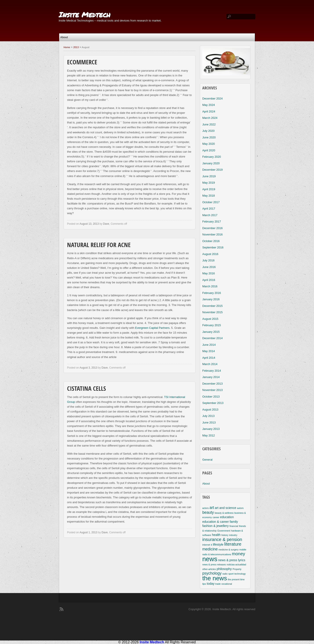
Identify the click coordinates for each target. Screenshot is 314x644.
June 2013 (209, 422)
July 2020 (208, 131)
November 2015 (213, 312)
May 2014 (209, 351)
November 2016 (213, 234)
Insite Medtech (85, 14)
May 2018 (209, 196)
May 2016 (209, 273)
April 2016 (209, 280)
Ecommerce (82, 63)
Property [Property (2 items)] (237, 569)
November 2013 (213, 390)
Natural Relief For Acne (99, 246)
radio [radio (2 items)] (225, 574)
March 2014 (210, 364)
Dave (106, 224)
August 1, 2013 (89, 532)
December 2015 (213, 306)
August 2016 (210, 254)
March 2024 (210, 118)
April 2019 (209, 189)
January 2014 (211, 377)
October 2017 (211, 202)
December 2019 (213, 170)
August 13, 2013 (89, 224)
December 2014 (213, 338)
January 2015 (211, 332)
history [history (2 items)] (225, 535)
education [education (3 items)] (227, 517)
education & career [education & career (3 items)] (216, 522)
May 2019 (209, 183)
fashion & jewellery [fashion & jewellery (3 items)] (215, 526)
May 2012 (209, 435)
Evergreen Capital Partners (152, 328)
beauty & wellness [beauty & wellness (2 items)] (224, 513)
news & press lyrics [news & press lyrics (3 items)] (232, 560)
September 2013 (213, 403)
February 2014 (212, 371)
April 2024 (209, 111)
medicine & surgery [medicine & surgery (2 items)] (229, 550)
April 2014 (209, 358)
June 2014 (209, 345)
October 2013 (211, 397)
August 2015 (210, 319)
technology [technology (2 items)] (240, 574)
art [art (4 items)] (212, 508)
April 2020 (209, 150)
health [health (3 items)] (216, 535)
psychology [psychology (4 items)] (212, 573)
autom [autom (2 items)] (240, 508)
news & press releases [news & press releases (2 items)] (214, 564)
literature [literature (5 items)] (233, 544)
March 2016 (210, 286)
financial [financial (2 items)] (234, 526)
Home (67, 47)
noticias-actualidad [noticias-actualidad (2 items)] (236, 564)
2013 (76, 47)
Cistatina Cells (87, 389)
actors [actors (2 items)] (205, 508)
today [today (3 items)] (211, 584)
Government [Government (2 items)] (224, 531)
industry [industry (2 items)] (233, 535)
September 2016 (213, 247)
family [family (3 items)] (234, 522)
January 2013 (211, 429)
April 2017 (209, 209)
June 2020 (209, 137)
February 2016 (212, 293)
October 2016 (211, 241)
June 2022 (209, 124)
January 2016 (211, 299)
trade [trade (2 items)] (218, 584)
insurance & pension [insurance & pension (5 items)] (222, 539)
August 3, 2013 (89, 368)
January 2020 (211, 163)
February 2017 (212, 222)
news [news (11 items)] (210, 559)
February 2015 (212, 325)
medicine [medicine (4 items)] (210, 549)
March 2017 (210, 215)
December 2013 (213, 384)
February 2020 (212, 157)
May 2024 (209, 105)
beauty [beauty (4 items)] (208, 512)
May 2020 (209, 144)
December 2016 (213, 228)
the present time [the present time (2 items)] (236, 579)
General (207, 460)
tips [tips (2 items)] (204, 584)
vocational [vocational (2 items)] (227, 584)
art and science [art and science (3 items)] (226, 508)
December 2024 (213, 99)
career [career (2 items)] (216, 517)
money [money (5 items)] (239, 554)
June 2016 (209, 267)
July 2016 (208, 260)
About (64, 37)
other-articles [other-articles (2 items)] (209, 569)
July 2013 (208, 416)
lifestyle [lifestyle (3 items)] (218, 545)
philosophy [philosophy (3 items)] (224, 569)
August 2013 (210, 410)
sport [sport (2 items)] (231, 574)
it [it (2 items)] (211, 545)
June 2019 (209, 176)
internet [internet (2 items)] (206, 545)
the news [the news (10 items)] (215, 578)
